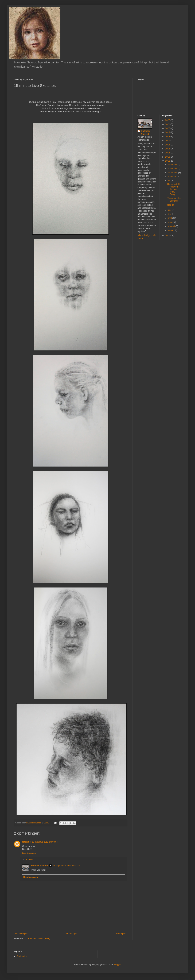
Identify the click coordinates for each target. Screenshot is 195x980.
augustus (172, 177)
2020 (168, 128)
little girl (171, 205)
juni (170, 210)
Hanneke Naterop (39, 866)
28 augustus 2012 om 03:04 (45, 842)
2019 (168, 132)
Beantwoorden (29, 853)
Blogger (117, 965)
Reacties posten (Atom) (39, 938)
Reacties (30, 860)
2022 (168, 120)
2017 (168, 141)
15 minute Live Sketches (174, 199)
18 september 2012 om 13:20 (67, 866)
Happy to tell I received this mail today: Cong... (173, 189)
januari (171, 230)
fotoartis (26, 842)
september (173, 173)
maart (171, 222)
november (173, 169)
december (173, 165)
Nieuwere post (22, 934)
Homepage (71, 934)
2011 (168, 235)
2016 (168, 145)
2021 (168, 124)
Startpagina (22, 956)
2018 (168, 137)
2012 (168, 161)
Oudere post (120, 934)
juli (169, 181)
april (170, 218)
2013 (168, 157)
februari (171, 226)
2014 (168, 153)
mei (170, 214)
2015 (168, 149)
